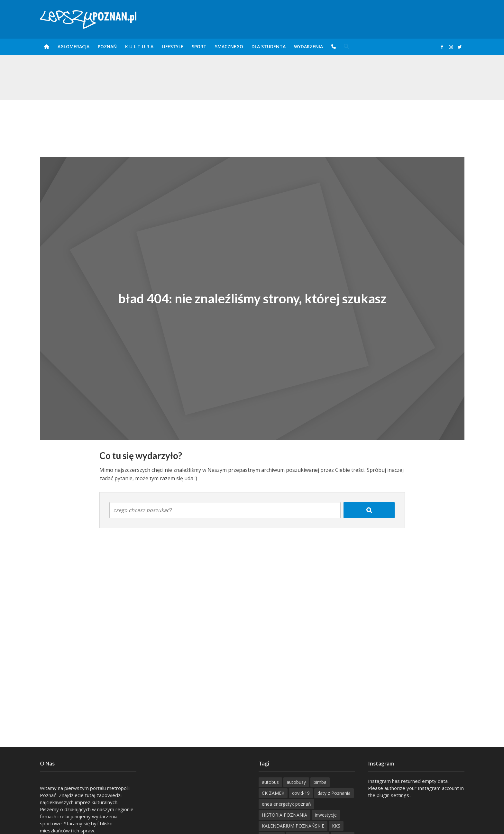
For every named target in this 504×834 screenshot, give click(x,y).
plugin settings (394, 795)
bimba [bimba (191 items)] (320, 782)
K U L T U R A (139, 46)
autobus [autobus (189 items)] (270, 782)
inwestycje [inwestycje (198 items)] (326, 815)
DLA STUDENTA (269, 46)
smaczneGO (229, 46)
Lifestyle (173, 46)
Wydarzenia (308, 46)
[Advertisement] (252, 121)
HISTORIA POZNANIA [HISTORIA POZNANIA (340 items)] (284, 815)
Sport (199, 46)
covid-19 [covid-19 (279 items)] (301, 793)
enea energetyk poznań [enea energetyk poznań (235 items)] (286, 804)
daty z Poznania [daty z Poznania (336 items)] (334, 793)
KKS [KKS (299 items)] (336, 826)
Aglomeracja (73, 46)
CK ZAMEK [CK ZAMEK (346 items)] (273, 793)
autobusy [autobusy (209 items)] (296, 782)
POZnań (107, 46)
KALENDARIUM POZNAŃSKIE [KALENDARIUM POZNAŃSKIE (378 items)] (293, 826)
